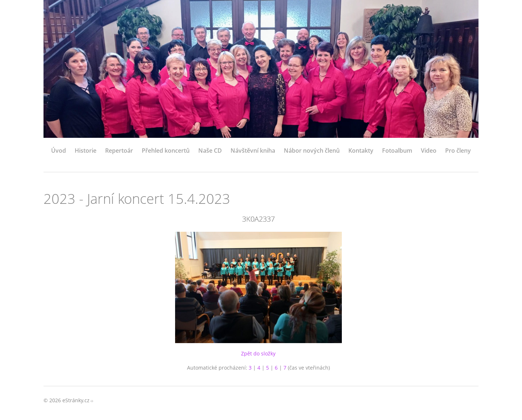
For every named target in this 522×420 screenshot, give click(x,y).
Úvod (59, 151)
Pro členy (458, 151)
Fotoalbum (397, 151)
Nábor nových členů (312, 151)
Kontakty (361, 151)
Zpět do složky (258, 353)
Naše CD (210, 151)
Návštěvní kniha (253, 151)
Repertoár (119, 151)
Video (429, 151)
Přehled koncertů (166, 151)
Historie (86, 151)
